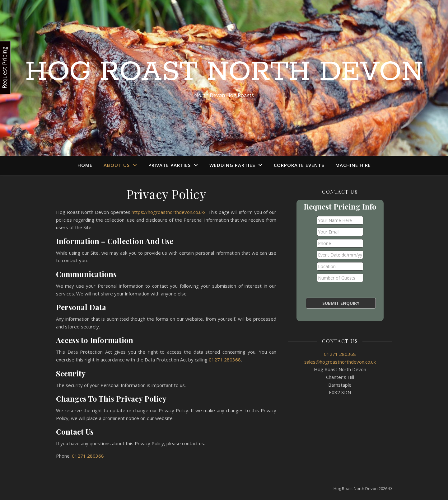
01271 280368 (225, 360)
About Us (117, 165)
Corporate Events (299, 165)
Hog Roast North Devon (224, 72)
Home (85, 165)
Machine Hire (353, 165)
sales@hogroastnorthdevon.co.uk (340, 362)
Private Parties (170, 165)
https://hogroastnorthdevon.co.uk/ (169, 212)
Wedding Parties (232, 165)
